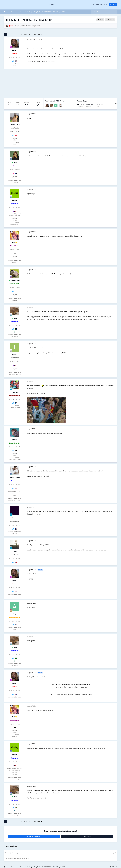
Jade (15, 162)
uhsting (15, 200)
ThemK (15, 354)
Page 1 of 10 (38, 34)
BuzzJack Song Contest (33, 26)
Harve (15, 551)
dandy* (15, 440)
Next (25, 34)
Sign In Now (87, 836)
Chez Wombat (15, 280)
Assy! (15, 614)
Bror (15, 318)
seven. (15, 392)
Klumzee (15, 518)
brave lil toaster (15, 124)
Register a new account (34, 836)
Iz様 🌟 (15, 242)
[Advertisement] (60, 83)
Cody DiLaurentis (15, 477)
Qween (15, 50)
